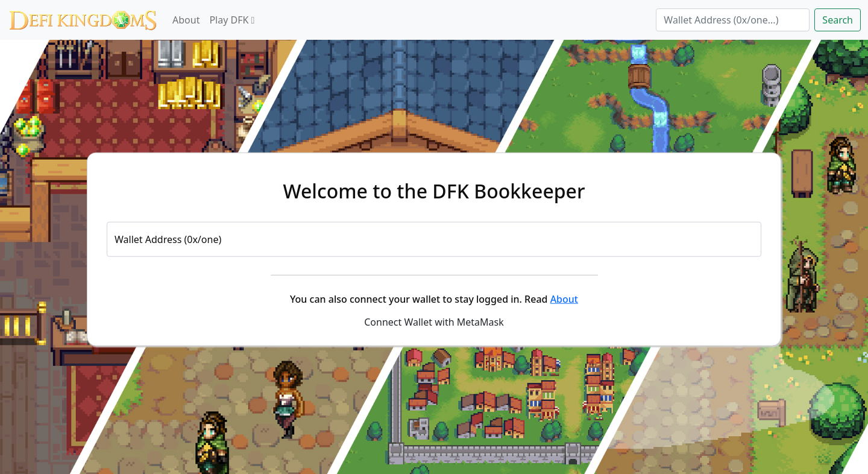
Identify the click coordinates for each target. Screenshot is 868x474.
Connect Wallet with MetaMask (434, 321)
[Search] (733, 20)
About (186, 20)
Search (838, 20)
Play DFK (232, 20)
